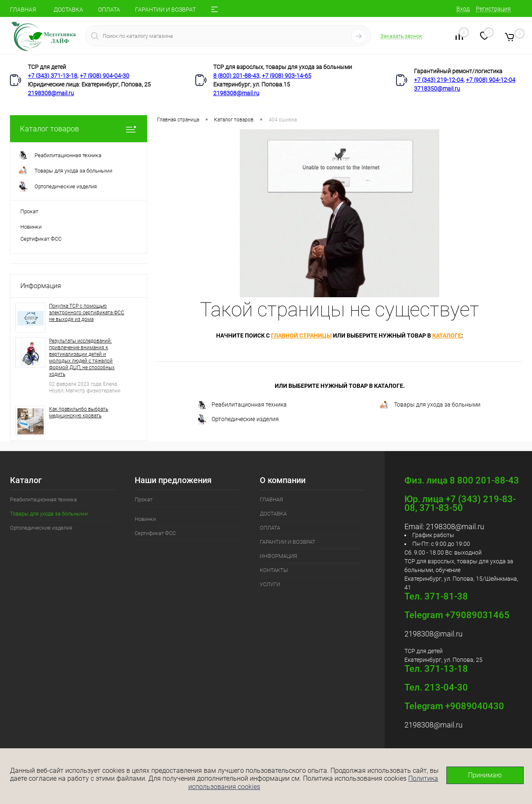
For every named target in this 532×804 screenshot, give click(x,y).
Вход (463, 9)
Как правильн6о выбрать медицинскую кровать (79, 412)
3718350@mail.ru (437, 89)
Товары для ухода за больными (430, 405)
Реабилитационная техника (242, 405)
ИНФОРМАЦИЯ (278, 556)
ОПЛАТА (109, 10)
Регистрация (493, 9)
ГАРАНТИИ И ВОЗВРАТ (165, 10)
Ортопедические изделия (238, 419)
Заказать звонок (401, 36)
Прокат (29, 211)
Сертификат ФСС (41, 239)
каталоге (447, 335)
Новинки (31, 227)
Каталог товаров (79, 129)
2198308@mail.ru (51, 93)
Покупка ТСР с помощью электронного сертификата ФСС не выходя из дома (87, 313)
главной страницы (301, 335)
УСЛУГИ (270, 584)
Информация (41, 286)
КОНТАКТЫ (274, 570)
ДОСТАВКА (68, 10)
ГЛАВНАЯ (23, 10)
